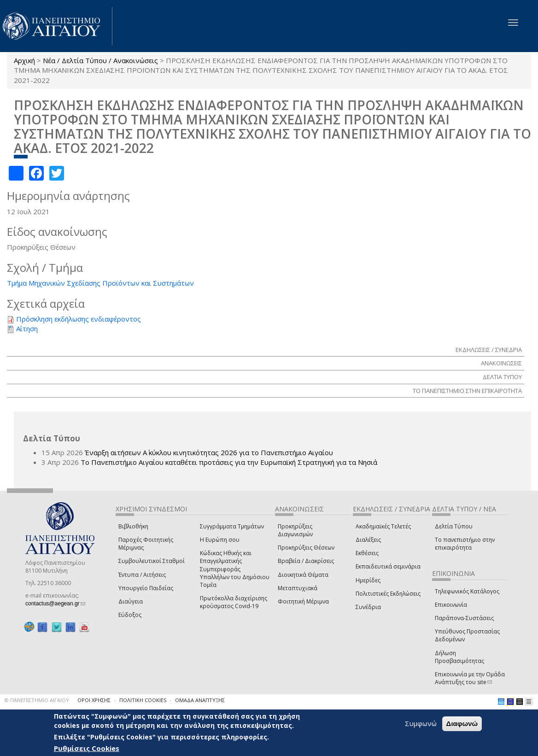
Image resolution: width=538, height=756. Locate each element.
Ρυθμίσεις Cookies (87, 748)
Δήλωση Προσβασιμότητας (459, 657)
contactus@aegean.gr (55, 604)
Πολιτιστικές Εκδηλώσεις (388, 594)
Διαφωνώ (462, 724)
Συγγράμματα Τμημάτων (232, 526)
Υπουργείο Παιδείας (146, 588)
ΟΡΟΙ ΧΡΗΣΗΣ (94, 700)
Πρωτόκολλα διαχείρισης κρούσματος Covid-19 (234, 602)
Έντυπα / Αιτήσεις (142, 575)
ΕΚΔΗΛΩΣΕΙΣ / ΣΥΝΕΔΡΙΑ (489, 350)
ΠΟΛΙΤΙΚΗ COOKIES (143, 700)
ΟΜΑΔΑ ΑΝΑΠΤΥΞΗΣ (200, 700)
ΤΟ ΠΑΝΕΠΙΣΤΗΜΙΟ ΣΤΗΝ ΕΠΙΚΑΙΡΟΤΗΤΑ (467, 391)
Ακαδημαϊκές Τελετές (383, 526)
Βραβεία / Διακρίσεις (306, 561)
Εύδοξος (130, 615)
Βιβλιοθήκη (133, 526)
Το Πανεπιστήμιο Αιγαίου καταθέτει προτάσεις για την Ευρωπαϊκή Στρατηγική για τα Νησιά (229, 462)
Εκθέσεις (367, 553)
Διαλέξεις (368, 540)
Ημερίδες (368, 580)
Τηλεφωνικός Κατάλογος (467, 591)
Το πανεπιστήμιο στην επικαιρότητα (465, 544)
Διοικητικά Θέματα (303, 575)
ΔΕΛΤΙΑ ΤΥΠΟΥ (502, 377)
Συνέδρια (368, 607)
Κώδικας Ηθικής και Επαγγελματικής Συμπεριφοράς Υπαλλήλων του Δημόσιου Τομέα (235, 569)
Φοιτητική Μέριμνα (303, 601)
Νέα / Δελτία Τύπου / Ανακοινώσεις (100, 60)
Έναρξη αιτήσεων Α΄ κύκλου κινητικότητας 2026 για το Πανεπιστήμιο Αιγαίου (209, 452)
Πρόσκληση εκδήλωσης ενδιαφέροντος (79, 319)
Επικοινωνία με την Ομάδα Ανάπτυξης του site (470, 678)
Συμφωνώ (421, 723)
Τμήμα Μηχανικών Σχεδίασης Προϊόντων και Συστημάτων (100, 283)
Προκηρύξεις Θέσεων (306, 548)
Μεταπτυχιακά (298, 588)
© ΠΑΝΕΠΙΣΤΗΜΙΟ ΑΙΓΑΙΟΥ (37, 700)
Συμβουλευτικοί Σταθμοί (152, 561)
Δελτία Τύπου (454, 526)
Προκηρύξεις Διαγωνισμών (295, 530)
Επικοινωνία (451, 605)
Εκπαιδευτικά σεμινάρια (388, 566)
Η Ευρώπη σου (220, 540)
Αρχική (24, 60)
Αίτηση (27, 328)
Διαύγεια (131, 601)
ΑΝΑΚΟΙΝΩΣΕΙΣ (501, 363)
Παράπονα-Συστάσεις (464, 618)
